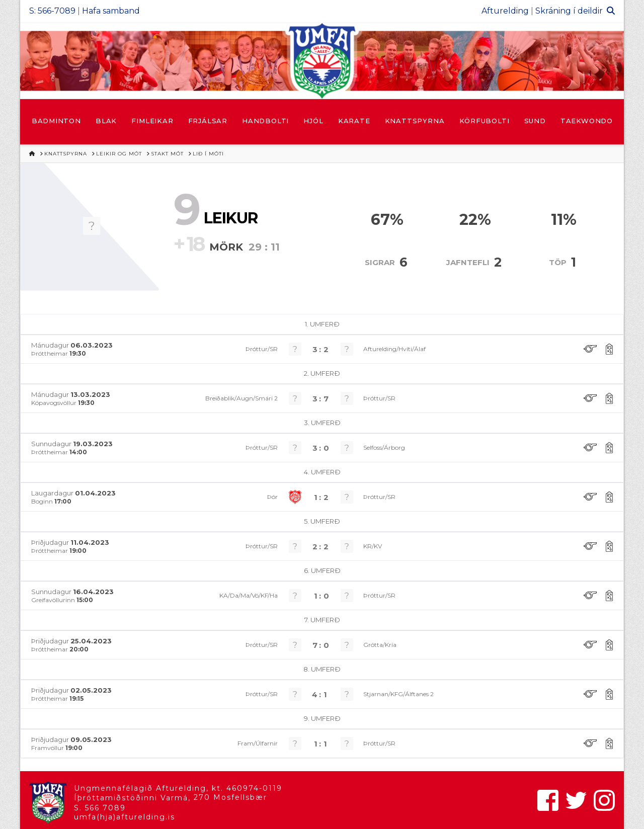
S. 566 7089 (100, 808)
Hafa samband (111, 11)
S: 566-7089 (52, 11)
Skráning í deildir (569, 11)
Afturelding (505, 11)
